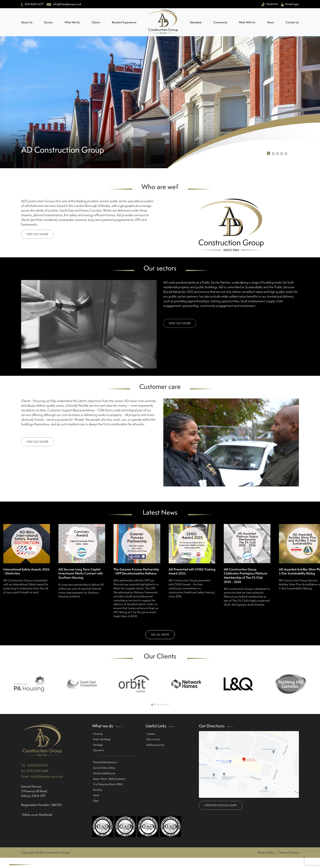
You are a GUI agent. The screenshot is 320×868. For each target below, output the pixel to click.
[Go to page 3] (158, 705)
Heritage (98, 745)
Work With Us (247, 22)
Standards (196, 22)
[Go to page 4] (162, 705)
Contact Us (292, 22)
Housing (98, 734)
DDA (96, 801)
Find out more (38, 234)
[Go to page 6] (168, 705)
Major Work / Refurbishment (109, 779)
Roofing (97, 790)
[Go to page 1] (152, 705)
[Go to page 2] (155, 705)
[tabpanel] (160, 102)
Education (99, 750)
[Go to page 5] (165, 705)
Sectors (48, 22)
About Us (27, 22)
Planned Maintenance (105, 762)
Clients (96, 22)
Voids (96, 795)
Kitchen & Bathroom (104, 773)
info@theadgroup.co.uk (47, 776)
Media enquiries (155, 745)
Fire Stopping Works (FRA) (108, 784)
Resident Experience (124, 22)
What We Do (72, 22)
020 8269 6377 (38, 765)
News (271, 22)
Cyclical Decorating (104, 768)
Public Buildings (102, 739)
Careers (151, 734)
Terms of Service (289, 852)
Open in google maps (221, 805)
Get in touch (153, 739)
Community (220, 22)
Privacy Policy (266, 852)
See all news (160, 635)
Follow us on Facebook (37, 815)
